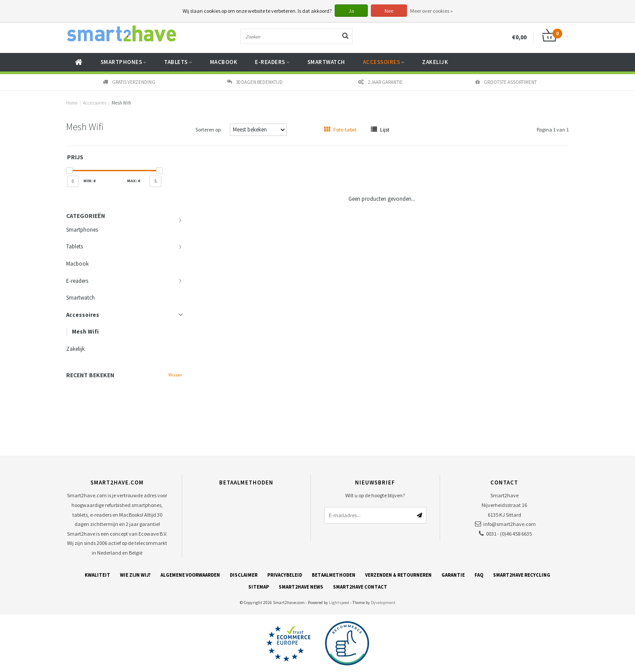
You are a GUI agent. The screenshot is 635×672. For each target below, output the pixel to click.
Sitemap (259, 587)
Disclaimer (244, 575)
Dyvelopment (383, 603)
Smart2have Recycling (522, 575)
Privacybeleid (285, 575)
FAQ (479, 575)
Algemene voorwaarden (190, 575)
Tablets (178, 62)
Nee (389, 11)
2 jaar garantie (380, 82)
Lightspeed (339, 603)
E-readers (272, 62)
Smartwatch (326, 62)
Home (72, 103)
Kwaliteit (97, 575)
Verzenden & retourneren (398, 575)
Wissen (175, 375)
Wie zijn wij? (135, 575)
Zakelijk (435, 62)
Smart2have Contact (360, 587)
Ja (351, 11)
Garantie (453, 575)
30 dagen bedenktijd (255, 82)
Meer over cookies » (431, 11)
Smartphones (124, 62)
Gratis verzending (129, 82)
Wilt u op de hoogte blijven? (375, 495)
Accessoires (384, 62)
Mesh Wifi (121, 103)
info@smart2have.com (510, 524)
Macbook (224, 62)
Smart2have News (301, 587)
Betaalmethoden (334, 575)
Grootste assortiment (506, 82)
